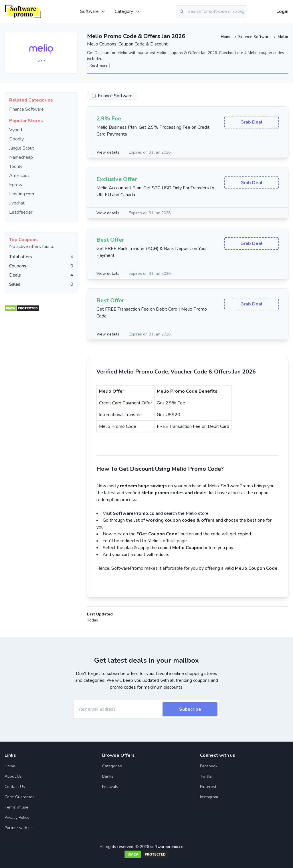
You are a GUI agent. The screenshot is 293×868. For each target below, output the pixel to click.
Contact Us (15, 787)
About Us (13, 776)
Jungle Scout (22, 148)
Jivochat (17, 203)
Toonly (16, 166)
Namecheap (21, 157)
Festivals (110, 787)
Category (127, 11)
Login (282, 11)
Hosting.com (22, 194)
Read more (98, 65)
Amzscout (19, 176)
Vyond (16, 130)
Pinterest (208, 787)
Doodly (16, 139)
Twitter (207, 776)
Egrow (16, 185)
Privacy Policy (17, 818)
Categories (112, 766)
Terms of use (16, 807)
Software (93, 11)
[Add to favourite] (73, 37)
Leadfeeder (21, 212)
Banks (108, 776)
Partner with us (19, 828)
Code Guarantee (20, 797)
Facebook (209, 766)
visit (41, 61)
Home (227, 37)
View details (108, 152)
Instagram (209, 797)
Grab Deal (252, 122)
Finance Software (255, 37)
